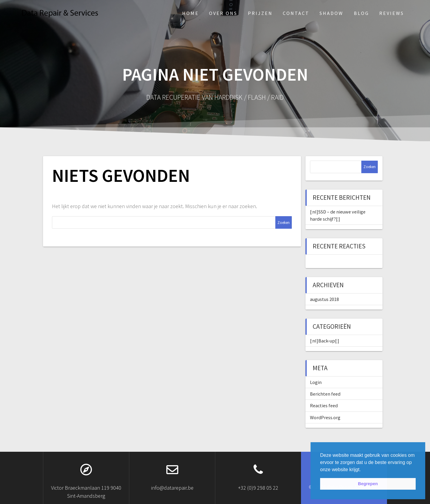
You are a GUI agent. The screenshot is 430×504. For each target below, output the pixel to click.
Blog (361, 13)
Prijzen (260, 13)
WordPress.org (325, 417)
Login (316, 382)
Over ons (223, 13)
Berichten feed (325, 394)
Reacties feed (324, 405)
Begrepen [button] (368, 484)
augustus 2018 (324, 299)
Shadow (331, 13)
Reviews (392, 13)
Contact (296, 13)
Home (191, 13)
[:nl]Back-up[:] (325, 341)
